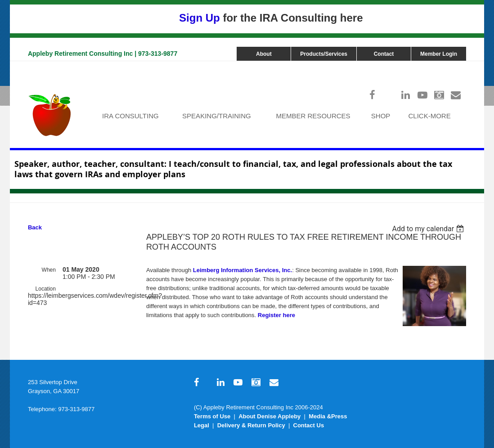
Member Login (439, 54)
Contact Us (309, 425)
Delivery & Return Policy (251, 425)
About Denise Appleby (269, 416)
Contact (384, 54)
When (49, 270)
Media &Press (328, 416)
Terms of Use (212, 416)
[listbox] (429, 229)
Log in (457, 65)
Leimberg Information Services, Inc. (243, 270)
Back (35, 227)
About (264, 54)
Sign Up (200, 18)
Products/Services (324, 54)
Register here (276, 315)
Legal (202, 425)
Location (46, 289)
